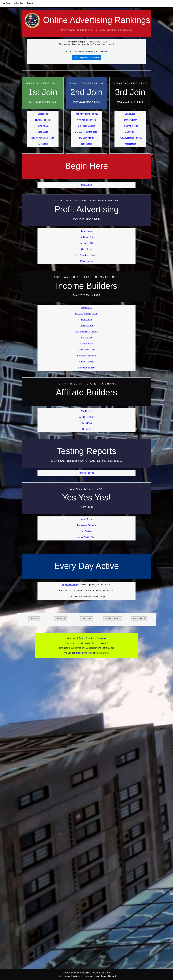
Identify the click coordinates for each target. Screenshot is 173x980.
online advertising (84, 653)
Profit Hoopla (87, 261)
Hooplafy (86, 429)
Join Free (6, 3)
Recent (30, 3)
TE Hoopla (43, 144)
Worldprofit (86, 308)
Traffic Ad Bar (43, 126)
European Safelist (86, 126)
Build (97, 976)
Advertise (19, 3)
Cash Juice (43, 132)
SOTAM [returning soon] (86, 132)
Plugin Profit (86, 423)
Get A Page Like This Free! (87, 57)
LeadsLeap (43, 114)
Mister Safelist (86, 344)
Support (112, 976)
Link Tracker (86, 531)
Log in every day (70, 585)
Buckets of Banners (87, 356)
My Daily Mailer (86, 138)
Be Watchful (139, 619)
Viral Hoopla (130, 144)
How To (34, 619)
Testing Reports (86, 473)
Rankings (88, 976)
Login (104, 976)
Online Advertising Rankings (86, 26)
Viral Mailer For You (86, 120)
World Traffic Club (87, 350)
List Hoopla (86, 144)
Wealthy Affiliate (86, 417)
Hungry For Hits (43, 120)
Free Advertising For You (43, 138)
